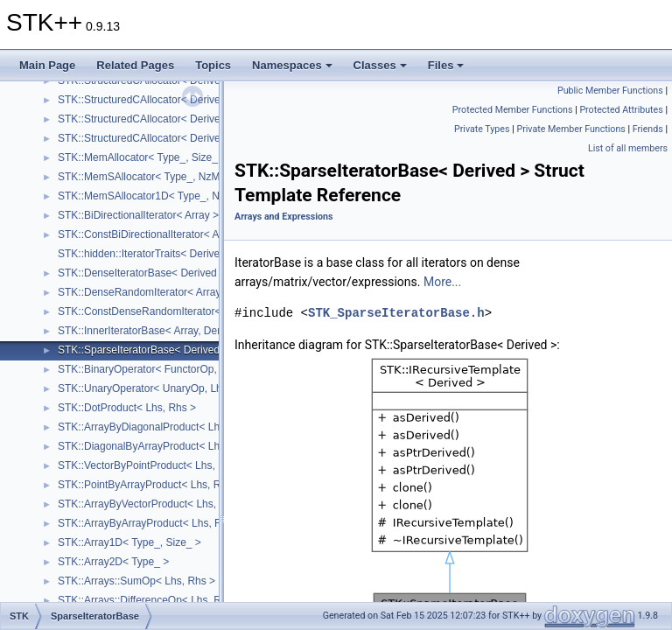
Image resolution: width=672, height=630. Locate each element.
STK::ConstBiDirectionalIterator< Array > (152, 234)
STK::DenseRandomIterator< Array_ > (147, 292)
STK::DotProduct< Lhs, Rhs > (127, 408)
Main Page (47, 65)
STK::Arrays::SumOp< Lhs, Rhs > (136, 581)
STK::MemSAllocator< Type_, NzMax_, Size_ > (168, 177)
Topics (213, 65)
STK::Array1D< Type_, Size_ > (129, 542)
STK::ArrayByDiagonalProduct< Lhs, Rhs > (158, 427)
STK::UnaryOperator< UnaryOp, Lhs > (147, 388)
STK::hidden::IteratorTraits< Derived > (146, 254)
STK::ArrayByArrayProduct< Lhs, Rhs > (150, 523)
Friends (648, 129)
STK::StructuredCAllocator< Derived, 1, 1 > (158, 138)
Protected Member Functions (513, 110)
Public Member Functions (610, 91)
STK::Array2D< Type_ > (113, 562)
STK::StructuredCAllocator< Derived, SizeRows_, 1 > (182, 119)
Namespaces (292, 65)
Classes (380, 65)
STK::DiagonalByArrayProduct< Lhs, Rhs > (158, 446)
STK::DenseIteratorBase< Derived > (142, 273)
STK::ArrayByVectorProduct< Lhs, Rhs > (152, 504)
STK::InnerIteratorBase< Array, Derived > (154, 331)
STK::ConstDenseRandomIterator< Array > (157, 311)
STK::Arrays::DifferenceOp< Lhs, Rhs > (150, 600)
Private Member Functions (570, 129)
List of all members (628, 148)
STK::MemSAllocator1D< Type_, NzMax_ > (159, 196)
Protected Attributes (621, 110)
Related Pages (135, 65)
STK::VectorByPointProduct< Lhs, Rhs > (152, 465)
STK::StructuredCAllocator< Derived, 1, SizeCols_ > (179, 100)
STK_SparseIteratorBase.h (396, 313)
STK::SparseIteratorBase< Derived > (143, 350)
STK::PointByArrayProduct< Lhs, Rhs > (149, 485)
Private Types (482, 129)
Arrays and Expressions (283, 217)
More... (442, 282)
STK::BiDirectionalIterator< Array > (138, 215)
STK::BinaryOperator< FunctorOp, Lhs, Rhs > (164, 369)
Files (446, 65)
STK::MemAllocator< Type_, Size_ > (142, 157)
